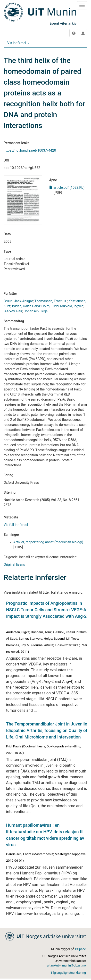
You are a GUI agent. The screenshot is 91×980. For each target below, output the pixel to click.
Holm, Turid (50, 306)
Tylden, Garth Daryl (26, 306)
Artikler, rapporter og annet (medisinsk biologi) (48, 542)
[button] (74, 33)
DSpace (81, 949)
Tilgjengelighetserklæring (68, 973)
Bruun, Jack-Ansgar (18, 301)
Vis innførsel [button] (18, 43)
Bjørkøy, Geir (13, 311)
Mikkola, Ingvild (72, 306)
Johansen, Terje (36, 311)
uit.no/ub (53, 965)
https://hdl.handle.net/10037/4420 (30, 150)
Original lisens (14, 564)
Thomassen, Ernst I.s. (51, 301)
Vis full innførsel (16, 525)
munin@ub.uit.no (74, 965)
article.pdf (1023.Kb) (67, 188)
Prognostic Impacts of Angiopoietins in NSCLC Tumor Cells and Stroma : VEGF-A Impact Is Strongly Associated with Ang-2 (46, 610)
